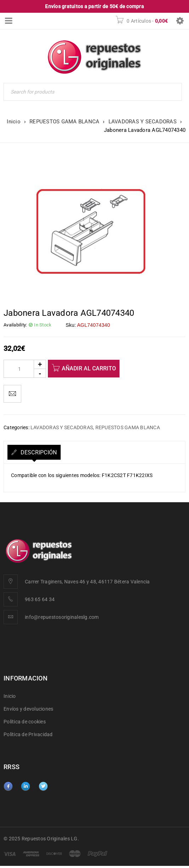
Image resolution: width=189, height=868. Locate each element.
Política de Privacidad (28, 734)
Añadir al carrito (89, 368)
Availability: (15, 325)
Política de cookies (25, 722)
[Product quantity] (25, 369)
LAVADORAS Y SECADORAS (143, 122)
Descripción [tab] (38, 452)
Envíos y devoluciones (28, 709)
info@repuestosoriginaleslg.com (62, 617)
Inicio (14, 122)
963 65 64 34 (40, 599)
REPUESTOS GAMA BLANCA (64, 122)
